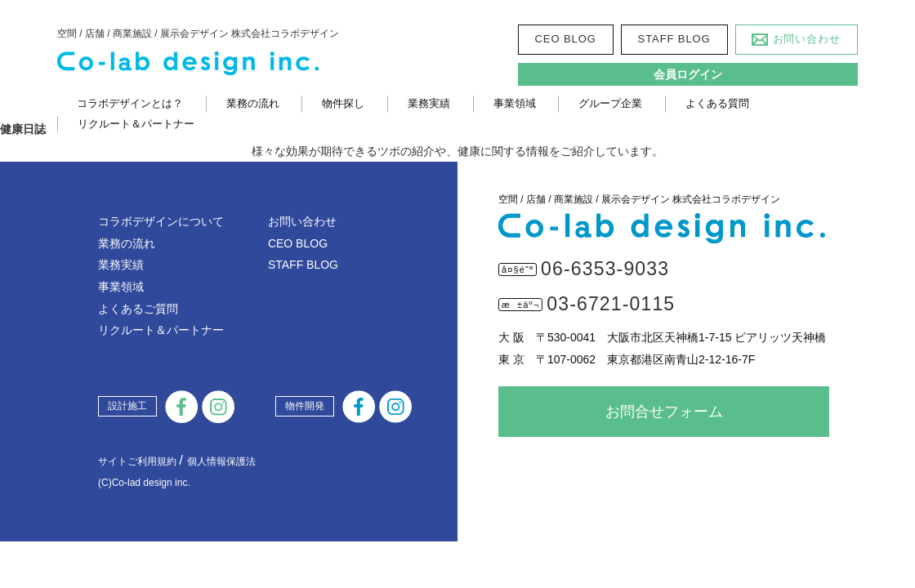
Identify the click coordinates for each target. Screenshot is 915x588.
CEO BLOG (566, 39)
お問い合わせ (807, 39)
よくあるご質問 (138, 309)
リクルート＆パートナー (136, 124)
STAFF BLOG (674, 39)
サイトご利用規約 (137, 461)
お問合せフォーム (664, 412)
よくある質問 (717, 103)
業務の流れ (253, 103)
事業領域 (515, 103)
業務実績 (429, 103)
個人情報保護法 (221, 461)
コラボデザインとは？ (130, 103)
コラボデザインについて (161, 221)
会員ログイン (688, 74)
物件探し (343, 103)
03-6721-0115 (611, 304)
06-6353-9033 (605, 269)
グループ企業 (610, 103)
